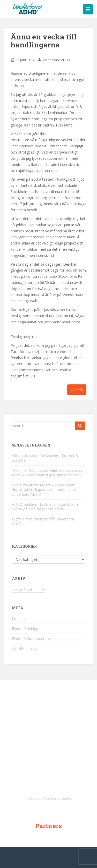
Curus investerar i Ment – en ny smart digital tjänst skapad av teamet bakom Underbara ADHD (44, 490)
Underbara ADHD (57, 60)
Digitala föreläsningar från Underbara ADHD (43, 521)
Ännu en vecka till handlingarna (44, 41)
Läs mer (77, 390)
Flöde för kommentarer (32, 639)
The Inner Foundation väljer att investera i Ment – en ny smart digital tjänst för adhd (47, 473)
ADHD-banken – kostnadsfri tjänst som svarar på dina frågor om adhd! (45, 507)
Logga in (19, 618)
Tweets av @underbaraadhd (49, 798)
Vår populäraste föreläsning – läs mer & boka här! (45, 458)
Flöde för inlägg (25, 629)
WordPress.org (24, 649)
